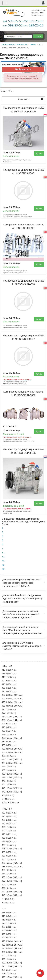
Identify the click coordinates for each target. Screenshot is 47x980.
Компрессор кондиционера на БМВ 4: (23, 226)
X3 (3, 557)
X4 (3, 561)
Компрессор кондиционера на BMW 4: (23, 110)
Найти (38, 36)
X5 (3, 565)
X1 (3, 553)
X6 (3, 569)
